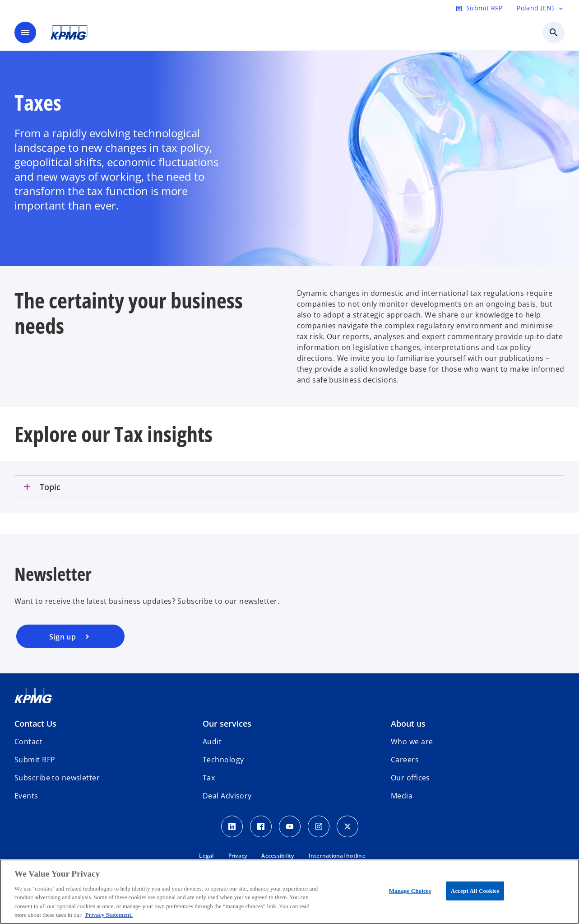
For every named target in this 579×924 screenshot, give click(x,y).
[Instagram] (319, 826)
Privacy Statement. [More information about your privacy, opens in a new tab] (109, 915)
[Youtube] (290, 826)
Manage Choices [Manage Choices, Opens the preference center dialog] (410, 891)
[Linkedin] (232, 826)
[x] (347, 826)
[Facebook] (261, 826)
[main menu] (25, 33)
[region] (289, 892)
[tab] (289, 487)
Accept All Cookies (475, 891)
